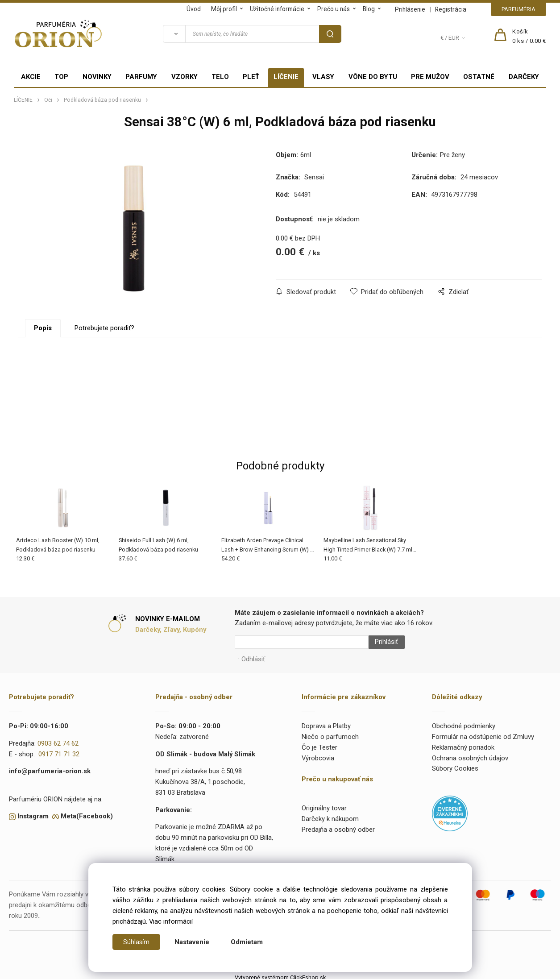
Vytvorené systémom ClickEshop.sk (280, 973)
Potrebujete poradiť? (104, 328)
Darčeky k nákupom (330, 815)
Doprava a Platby (326, 722)
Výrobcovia (318, 754)
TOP (61, 77)
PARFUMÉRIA (519, 9)
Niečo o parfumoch (330, 733)
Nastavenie (192, 942)
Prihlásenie (410, 9)
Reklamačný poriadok (463, 743)
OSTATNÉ (479, 77)
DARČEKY (524, 77)
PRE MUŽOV (430, 77)
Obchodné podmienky (464, 722)
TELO (220, 77)
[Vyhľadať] (174, 34)
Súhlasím (137, 942)
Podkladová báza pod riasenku (102, 100)
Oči (48, 100)
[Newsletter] (302, 642)
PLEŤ (251, 77)
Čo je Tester (319, 743)
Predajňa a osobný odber (338, 826)
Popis (43, 328)
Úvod (194, 9)
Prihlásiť (382, 642)
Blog (369, 9)
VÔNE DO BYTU (373, 77)
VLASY (323, 77)
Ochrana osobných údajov (470, 754)
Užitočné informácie (277, 9)
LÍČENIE (286, 77)
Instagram (33, 813)
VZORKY (185, 77)
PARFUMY (141, 77)
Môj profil (224, 9)
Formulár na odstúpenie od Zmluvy (483, 733)
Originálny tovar (324, 804)
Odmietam (247, 942)
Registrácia (451, 9)
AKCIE (31, 77)
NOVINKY (97, 77)
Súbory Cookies (455, 764)
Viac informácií (171, 921)
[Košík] (529, 37)
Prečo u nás (334, 9)
